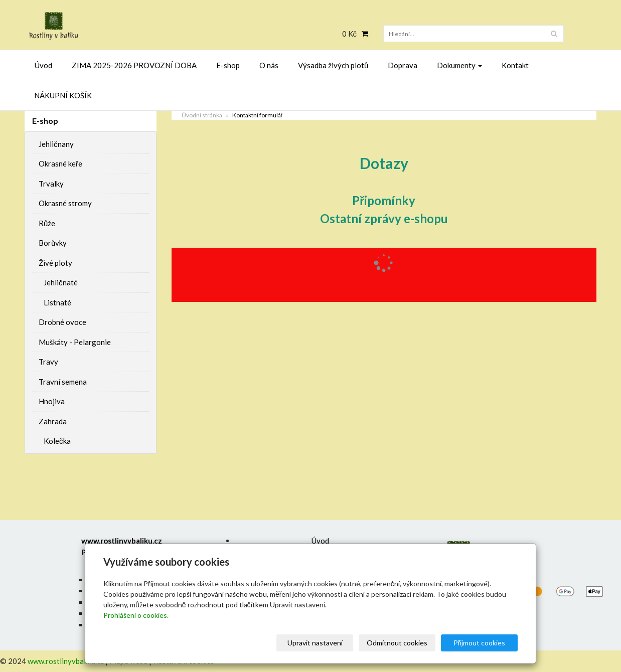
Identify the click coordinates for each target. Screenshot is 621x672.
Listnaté (57, 302)
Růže (47, 223)
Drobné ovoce (62, 322)
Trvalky (51, 184)
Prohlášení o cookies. (136, 615)
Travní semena (63, 382)
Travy (48, 362)
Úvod (43, 65)
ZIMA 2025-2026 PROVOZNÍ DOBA (134, 65)
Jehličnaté (61, 282)
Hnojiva (52, 401)
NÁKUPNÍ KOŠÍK (63, 95)
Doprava (403, 65)
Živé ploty (55, 263)
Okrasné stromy (65, 203)
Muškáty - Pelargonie (75, 342)
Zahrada (53, 421)
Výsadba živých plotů (333, 65)
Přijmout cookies (480, 643)
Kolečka (57, 441)
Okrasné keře (60, 163)
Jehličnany (56, 144)
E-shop (228, 65)
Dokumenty (459, 65)
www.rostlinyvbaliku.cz (66, 661)
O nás (269, 65)
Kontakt (515, 65)
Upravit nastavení (315, 643)
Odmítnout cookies (397, 643)
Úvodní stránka (202, 115)
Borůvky (53, 243)
